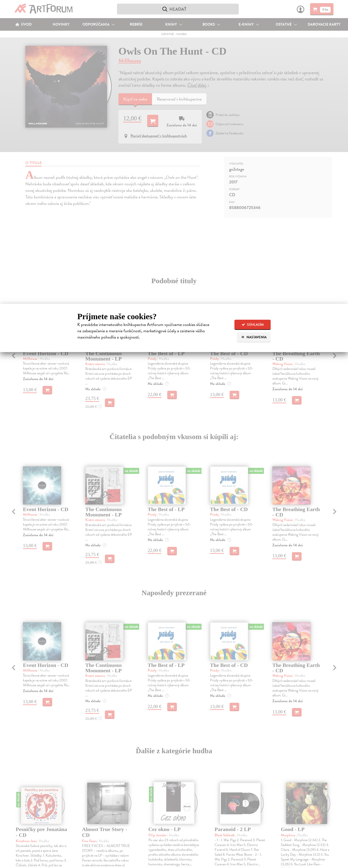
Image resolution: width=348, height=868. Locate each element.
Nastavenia (254, 337)
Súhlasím (253, 325)
